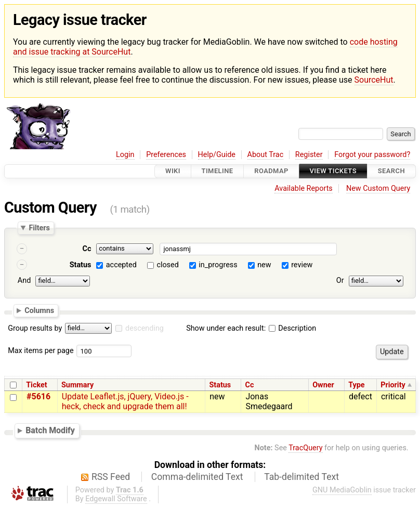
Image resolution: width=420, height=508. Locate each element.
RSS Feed (111, 477)
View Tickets (333, 171)
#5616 (38, 396)
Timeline (218, 171)
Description (292, 328)
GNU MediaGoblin (342, 490)
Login (125, 155)
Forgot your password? (372, 155)
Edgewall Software (116, 499)
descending (145, 328)
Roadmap (271, 171)
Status (81, 265)
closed (167, 265)
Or (340, 281)
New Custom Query (378, 188)
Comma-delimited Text (197, 477)
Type (356, 385)
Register (309, 155)
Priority (393, 385)
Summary (77, 385)
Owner (323, 385)
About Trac (266, 155)
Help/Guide (217, 155)
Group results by (35, 328)
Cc (87, 249)
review (302, 265)
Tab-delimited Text (301, 477)
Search (391, 171)
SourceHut (374, 80)
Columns (39, 310)
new (264, 265)
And (24, 281)
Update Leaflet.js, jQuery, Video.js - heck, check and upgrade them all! (125, 401)
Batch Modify (50, 430)
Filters (39, 228)
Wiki (173, 171)
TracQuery (305, 448)
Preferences (166, 155)
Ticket (36, 385)
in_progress (218, 265)
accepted (121, 265)
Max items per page (41, 351)
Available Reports (304, 188)
